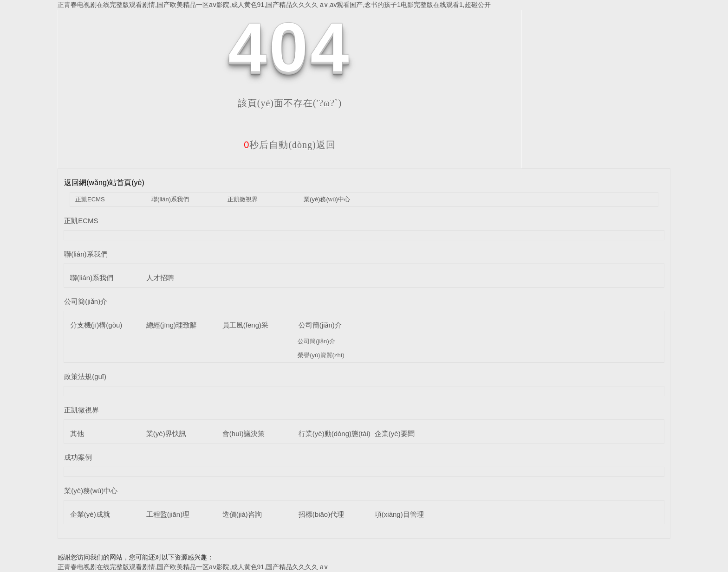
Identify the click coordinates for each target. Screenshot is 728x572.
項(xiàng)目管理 (399, 514)
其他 (77, 434)
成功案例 (78, 457)
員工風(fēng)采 (245, 325)
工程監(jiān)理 (168, 514)
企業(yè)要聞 (395, 434)
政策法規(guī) (85, 376)
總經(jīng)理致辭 (172, 325)
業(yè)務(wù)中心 (327, 199)
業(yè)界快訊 (166, 434)
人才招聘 (160, 278)
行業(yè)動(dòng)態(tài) (335, 434)
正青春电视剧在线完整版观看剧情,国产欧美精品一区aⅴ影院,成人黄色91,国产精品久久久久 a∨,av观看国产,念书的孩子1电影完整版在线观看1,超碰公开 (274, 5)
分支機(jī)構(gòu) (96, 325)
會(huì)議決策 (244, 434)
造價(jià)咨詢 (242, 514)
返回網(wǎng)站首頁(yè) (104, 183)
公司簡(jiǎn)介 (86, 301)
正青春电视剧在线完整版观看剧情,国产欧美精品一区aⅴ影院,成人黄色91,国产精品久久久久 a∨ (193, 567)
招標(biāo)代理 (321, 514)
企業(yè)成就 (90, 514)
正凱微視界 (243, 199)
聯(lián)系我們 (170, 199)
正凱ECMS (90, 199)
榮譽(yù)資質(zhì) (321, 355)
